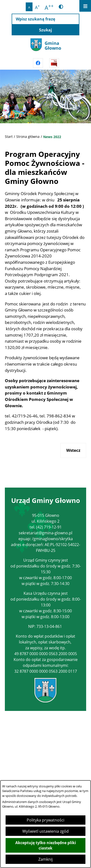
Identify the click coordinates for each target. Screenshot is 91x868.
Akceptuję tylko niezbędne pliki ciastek (46, 845)
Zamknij (45, 859)
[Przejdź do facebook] (38, 63)
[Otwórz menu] (85, 6)
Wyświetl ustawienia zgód (45, 831)
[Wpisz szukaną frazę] (45, 19)
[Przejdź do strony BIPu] (54, 63)
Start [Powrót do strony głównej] (9, 137)
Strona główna (28, 137)
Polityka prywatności (45, 820)
